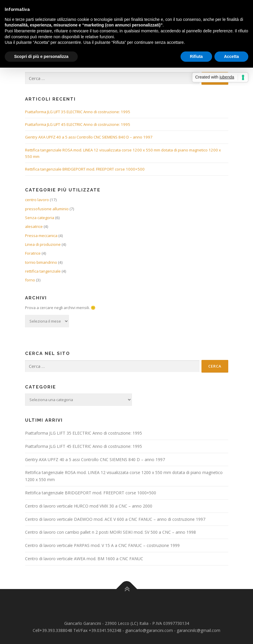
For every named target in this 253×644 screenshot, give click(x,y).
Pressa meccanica (41, 236)
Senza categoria (40, 218)
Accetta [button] (231, 56)
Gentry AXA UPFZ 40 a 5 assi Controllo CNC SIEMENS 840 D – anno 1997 (89, 137)
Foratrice (33, 253)
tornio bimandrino (41, 262)
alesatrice (34, 226)
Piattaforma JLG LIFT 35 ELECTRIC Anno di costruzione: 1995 (78, 112)
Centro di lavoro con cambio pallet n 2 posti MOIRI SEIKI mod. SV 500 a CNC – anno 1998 (110, 532)
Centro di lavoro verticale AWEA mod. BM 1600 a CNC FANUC (84, 559)
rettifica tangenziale (43, 271)
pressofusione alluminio (47, 209)
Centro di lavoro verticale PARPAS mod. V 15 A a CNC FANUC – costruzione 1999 (102, 545)
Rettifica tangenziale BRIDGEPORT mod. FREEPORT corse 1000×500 (85, 169)
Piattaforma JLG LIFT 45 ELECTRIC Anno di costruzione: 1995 (78, 124)
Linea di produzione (43, 244)
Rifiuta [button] (196, 56)
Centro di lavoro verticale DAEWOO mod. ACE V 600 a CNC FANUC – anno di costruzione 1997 (115, 519)
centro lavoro (37, 200)
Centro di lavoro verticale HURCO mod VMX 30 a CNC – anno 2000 (89, 506)
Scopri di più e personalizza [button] (41, 56)
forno (30, 280)
